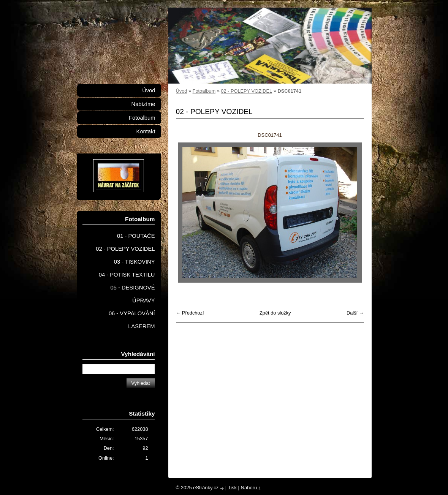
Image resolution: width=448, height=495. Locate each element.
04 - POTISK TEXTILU (127, 275)
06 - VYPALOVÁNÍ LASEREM (132, 320)
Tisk (232, 488)
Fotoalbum (204, 91)
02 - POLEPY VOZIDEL (246, 91)
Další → (355, 313)
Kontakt (146, 131)
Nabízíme (143, 104)
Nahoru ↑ (251, 488)
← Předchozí (190, 313)
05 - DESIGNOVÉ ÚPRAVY (133, 294)
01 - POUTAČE (136, 236)
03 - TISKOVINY (135, 262)
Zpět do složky (275, 313)
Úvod (182, 91)
